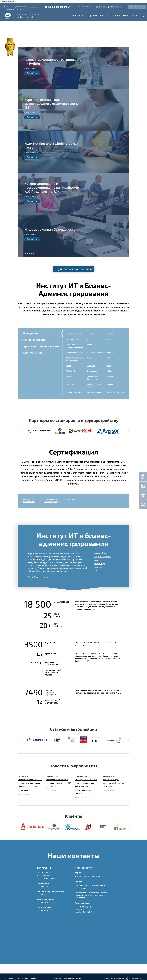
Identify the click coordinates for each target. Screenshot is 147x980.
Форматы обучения (101, 553)
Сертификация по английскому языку (51, 501)
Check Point (71, 376)
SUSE (109, 366)
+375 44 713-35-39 (44, 911)
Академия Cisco (73, 339)
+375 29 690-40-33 (44, 872)
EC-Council (70, 371)
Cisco (89, 339)
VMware (110, 371)
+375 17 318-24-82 (44, 875)
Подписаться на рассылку (74, 269)
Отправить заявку (8, 1)
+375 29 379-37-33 (44, 895)
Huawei (110, 339)
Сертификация (96, 15)
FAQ (95, 571)
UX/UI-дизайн (72, 384)
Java (109, 344)
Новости (58, 766)
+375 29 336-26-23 (44, 903)
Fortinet (110, 376)
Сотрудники (98, 567)
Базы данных (92, 371)
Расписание (113, 15)
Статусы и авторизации (102, 557)
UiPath (69, 366)
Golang (110, 384)
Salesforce (91, 366)
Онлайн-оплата (137, 7)
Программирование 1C (96, 352)
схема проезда (34, 7)
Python (89, 344)
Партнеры (97, 560)
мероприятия (84, 766)
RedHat (110, 334)
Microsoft (90, 334)
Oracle (89, 358)
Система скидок (100, 564)
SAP (109, 358)
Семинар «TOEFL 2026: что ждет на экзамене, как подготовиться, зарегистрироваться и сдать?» (86, 787)
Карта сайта (56, 978)
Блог (135, 15)
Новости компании (25, 794)
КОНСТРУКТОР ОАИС (116, 392)
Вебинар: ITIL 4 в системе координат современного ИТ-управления (58, 783)
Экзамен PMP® (70, 499)
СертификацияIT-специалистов (29, 501)
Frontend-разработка (75, 352)
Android (110, 352)
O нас (126, 15)
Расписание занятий (75, 334)
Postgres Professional (75, 392)
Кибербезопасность (95, 392)
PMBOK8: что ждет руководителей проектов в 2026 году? (115, 783)
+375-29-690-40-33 (15, 9)
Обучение (76, 15)
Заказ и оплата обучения (72, 978)
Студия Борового (136, 978)
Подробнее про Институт (40, 577)
